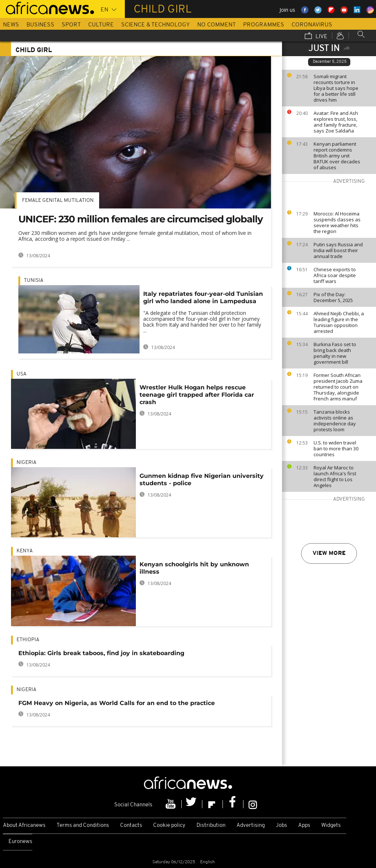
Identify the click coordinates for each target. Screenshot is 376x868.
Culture (101, 25)
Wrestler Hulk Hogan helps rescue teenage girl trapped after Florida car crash (197, 395)
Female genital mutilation (58, 201)
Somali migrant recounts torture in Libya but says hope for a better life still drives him (336, 88)
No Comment (216, 25)
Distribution (211, 826)
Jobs (281, 826)
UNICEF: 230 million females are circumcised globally (141, 219)
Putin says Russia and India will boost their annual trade (338, 250)
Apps (304, 826)
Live (316, 36)
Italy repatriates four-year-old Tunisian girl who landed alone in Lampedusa (203, 297)
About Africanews (24, 826)
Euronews (20, 842)
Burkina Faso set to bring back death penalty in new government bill (335, 353)
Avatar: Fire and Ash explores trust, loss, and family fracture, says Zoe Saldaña (336, 122)
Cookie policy (169, 826)
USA (21, 374)
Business (40, 25)
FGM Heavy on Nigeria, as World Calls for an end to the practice (117, 703)
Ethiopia (28, 640)
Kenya (25, 551)
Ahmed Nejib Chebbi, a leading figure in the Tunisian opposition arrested (339, 322)
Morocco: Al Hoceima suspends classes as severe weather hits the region (337, 222)
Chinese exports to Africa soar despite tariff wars (335, 275)
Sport (71, 25)
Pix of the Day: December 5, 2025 (333, 297)
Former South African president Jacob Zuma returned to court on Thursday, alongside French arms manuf (338, 387)
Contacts (131, 826)
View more (329, 553)
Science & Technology (156, 25)
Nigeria (26, 463)
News (11, 25)
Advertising (251, 826)
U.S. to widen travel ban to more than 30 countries (336, 448)
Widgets (331, 826)
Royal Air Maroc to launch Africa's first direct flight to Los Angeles (335, 476)
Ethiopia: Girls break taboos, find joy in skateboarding (101, 653)
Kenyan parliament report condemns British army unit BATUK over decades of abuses (337, 156)
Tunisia (34, 281)
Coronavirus (312, 25)
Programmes (264, 25)
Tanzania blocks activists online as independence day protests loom (335, 421)
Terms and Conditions (83, 826)
